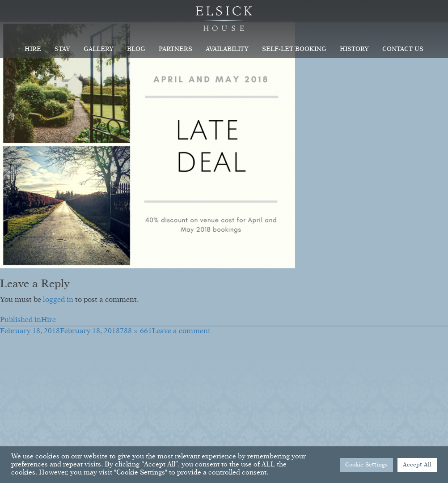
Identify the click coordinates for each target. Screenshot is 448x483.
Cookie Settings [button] (366, 465)
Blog (136, 49)
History (354, 49)
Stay (62, 49)
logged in (58, 300)
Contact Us (403, 49)
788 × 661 (136, 331)
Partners (175, 49)
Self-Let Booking (294, 49)
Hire (33, 49)
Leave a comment (181, 331)
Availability (227, 49)
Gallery (99, 49)
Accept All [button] (417, 465)
